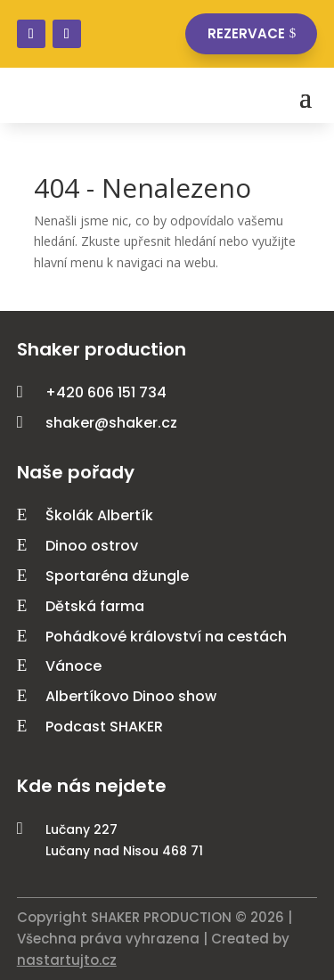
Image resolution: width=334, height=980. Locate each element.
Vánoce (73, 666)
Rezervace (246, 33)
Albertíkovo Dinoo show (131, 696)
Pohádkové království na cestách (166, 637)
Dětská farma (95, 606)
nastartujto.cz (67, 960)
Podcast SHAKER (104, 727)
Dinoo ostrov (92, 546)
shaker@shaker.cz (111, 423)
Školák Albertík (99, 515)
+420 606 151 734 (106, 392)
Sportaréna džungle (117, 576)
